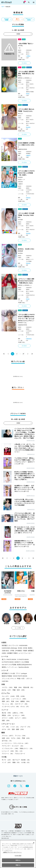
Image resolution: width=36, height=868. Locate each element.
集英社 (30, 648)
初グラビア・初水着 (22, 760)
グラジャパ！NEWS (29, 19)
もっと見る (18, 628)
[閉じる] (34, 843)
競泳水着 (29, 687)
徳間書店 (31, 651)
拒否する (18, 860)
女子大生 (7, 741)
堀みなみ (20, 114)
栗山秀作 (28, 127)
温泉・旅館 (18, 729)
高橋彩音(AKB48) (23, 149)
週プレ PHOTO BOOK (9, 659)
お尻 (6, 699)
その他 (26, 762)
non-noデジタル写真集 (9, 665)
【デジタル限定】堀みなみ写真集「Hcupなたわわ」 (26, 110)
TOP (3, 7)
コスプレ (8, 687)
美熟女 (7, 715)
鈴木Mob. (20, 253)
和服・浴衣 (19, 690)
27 (23, 354)
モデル (16, 738)
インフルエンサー (10, 748)
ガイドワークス (13, 645)
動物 (16, 762)
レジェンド (8, 751)
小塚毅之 (28, 56)
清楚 (6, 720)
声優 (26, 738)
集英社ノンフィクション (10, 667)
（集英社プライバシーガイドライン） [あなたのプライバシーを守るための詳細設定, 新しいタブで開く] (12, 852)
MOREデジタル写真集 (22, 662)
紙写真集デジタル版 (8, 673)
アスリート (8, 754)
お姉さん (18, 713)
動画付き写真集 (7, 676)
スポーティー (21, 704)
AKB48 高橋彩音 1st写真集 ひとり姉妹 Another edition (26, 145)
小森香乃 (20, 184)
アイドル (21, 736)
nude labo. (5, 681)
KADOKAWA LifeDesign (10, 648)
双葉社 (16, 653)
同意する (18, 865)
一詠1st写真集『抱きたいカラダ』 (26, 45)
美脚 (6, 701)
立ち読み (24, 63)
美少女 (7, 713)
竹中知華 (20, 220)
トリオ (15, 727)
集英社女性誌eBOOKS (24, 665)
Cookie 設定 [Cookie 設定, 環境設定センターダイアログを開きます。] (18, 856)
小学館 (12, 651)
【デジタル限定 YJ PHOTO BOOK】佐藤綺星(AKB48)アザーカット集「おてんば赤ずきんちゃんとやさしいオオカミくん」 (26, 319)
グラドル (8, 736)
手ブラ (7, 760)
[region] (18, 854)
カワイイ (8, 718)
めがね (7, 690)
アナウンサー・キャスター (13, 746)
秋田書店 (5, 645)
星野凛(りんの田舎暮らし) (25, 78)
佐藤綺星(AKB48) (23, 325)
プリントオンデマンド (9, 679)
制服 (18, 687)
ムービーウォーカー (25, 653)
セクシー (21, 718)
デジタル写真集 (7, 19)
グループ (26, 727)
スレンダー (9, 696)
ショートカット (19, 699)
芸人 (19, 751)
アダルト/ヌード (20, 754)
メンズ (7, 762)
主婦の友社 (5, 651)
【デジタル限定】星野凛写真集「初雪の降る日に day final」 (26, 74)
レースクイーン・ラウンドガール (15, 743)
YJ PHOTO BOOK (23, 659)
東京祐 (28, 94)
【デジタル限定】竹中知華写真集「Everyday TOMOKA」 (26, 215)
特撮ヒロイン (27, 748)
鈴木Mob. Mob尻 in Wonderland (26, 250)
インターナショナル (11, 706)
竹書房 (25, 651)
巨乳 (21, 696)
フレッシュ (8, 704)
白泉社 (4, 653)
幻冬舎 (25, 648)
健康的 (25, 701)
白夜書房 (10, 653)
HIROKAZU (29, 339)
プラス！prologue (21, 673)
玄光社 (20, 648)
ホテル (6, 729)
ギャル (25, 706)
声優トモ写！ (21, 679)
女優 (6, 738)
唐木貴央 (28, 233)
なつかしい (19, 715)
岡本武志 (28, 198)
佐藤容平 (28, 155)
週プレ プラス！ (18, 19)
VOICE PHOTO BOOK (20, 676)
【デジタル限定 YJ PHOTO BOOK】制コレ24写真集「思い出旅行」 (26, 173)
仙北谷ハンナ (22, 180)
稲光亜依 (20, 177)
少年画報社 (18, 651)
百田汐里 (20, 182)
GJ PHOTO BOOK (8, 662)
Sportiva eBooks (24, 667)
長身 (15, 701)
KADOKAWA (23, 645)
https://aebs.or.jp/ (5, 838)
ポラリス (29, 679)
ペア (6, 727)
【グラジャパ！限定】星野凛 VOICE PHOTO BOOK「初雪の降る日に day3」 (26, 281)
